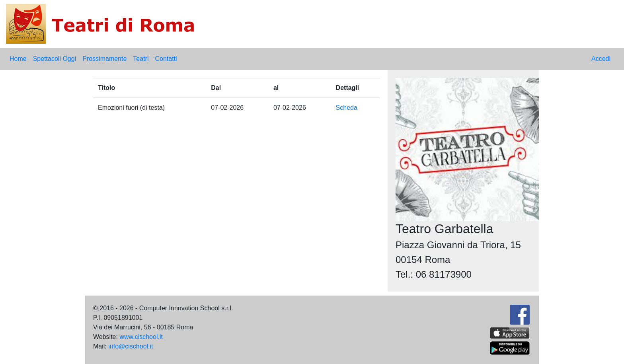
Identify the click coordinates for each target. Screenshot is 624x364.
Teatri (141, 59)
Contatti (166, 59)
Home (18, 59)
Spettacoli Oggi (55, 59)
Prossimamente (104, 59)
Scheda (347, 108)
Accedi (601, 59)
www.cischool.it (141, 337)
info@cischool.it (131, 346)
